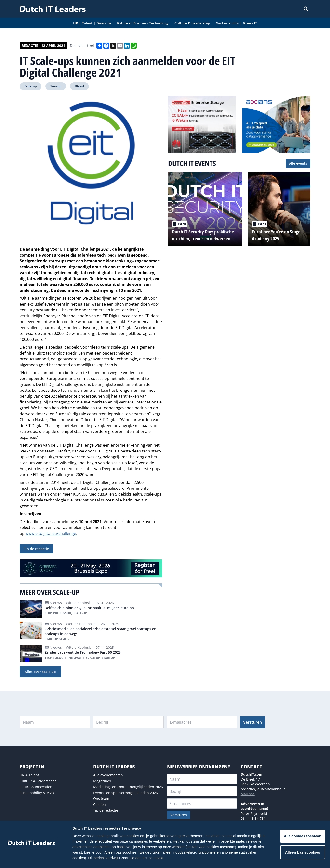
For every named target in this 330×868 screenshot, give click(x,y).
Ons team (101, 799)
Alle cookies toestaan (303, 836)
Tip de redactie (36, 549)
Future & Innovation (36, 787)
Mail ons (248, 794)
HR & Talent (29, 775)
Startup (56, 86)
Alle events (298, 163)
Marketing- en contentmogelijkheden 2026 (128, 787)
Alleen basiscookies (303, 852)
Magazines (102, 781)
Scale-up (31, 86)
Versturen (252, 722)
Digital (79, 86)
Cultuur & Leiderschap (38, 781)
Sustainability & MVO (37, 793)
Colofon (99, 804)
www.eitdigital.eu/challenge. (51, 533)
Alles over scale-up (40, 672)
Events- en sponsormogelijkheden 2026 (125, 793)
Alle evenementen (108, 775)
